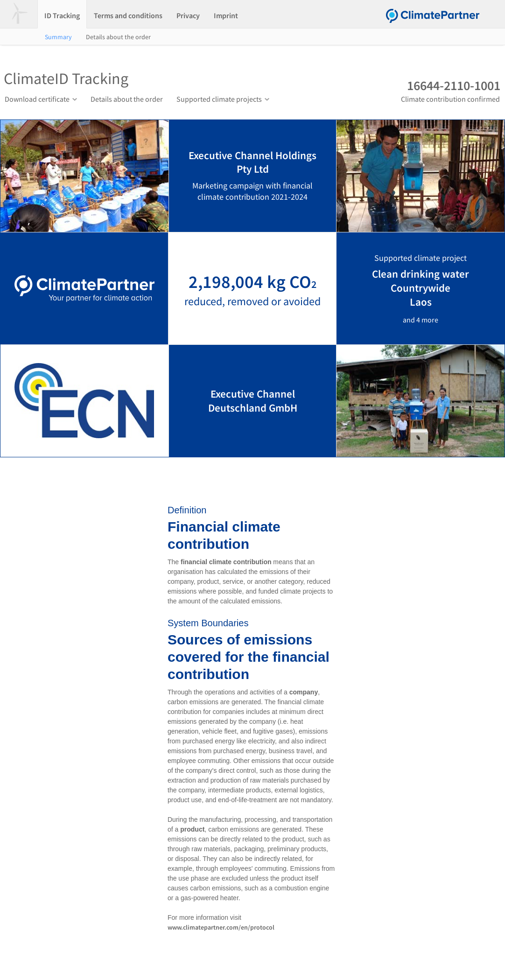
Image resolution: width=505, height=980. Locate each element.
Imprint (226, 15)
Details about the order (118, 37)
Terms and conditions (128, 15)
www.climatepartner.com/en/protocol (221, 927)
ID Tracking (62, 15)
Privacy (188, 15)
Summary (58, 37)
